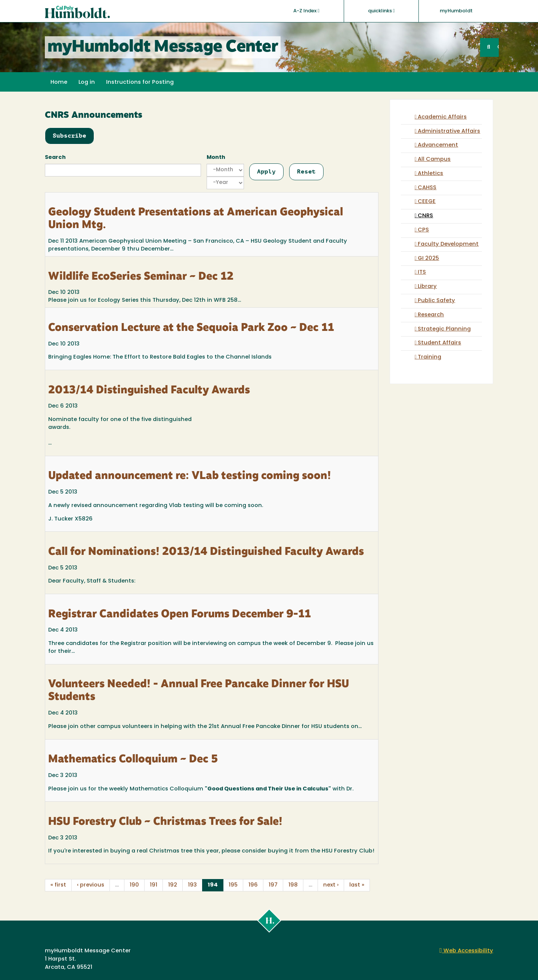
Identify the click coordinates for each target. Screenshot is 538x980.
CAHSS (427, 188)
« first (58, 885)
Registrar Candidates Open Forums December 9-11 (180, 615)
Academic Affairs (442, 117)
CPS (423, 230)
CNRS (425, 216)
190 (134, 885)
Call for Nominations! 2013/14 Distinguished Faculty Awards (206, 552)
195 (233, 885)
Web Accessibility (466, 951)
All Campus (434, 159)
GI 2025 (428, 259)
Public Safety (436, 301)
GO (498, 47)
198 (293, 885)
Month (216, 158)
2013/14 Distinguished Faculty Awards (149, 391)
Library (427, 287)
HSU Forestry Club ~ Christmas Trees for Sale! (165, 822)
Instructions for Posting (140, 82)
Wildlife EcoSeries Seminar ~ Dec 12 (141, 277)
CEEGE (427, 202)
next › (331, 885)
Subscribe (69, 136)
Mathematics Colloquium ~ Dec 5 (133, 760)
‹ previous (91, 885)
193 (192, 885)
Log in (87, 82)
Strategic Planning (444, 329)
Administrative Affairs (449, 131)
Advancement (438, 145)
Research (431, 315)
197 (273, 885)
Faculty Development (448, 244)
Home (59, 82)
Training (429, 357)
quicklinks (381, 11)
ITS (422, 272)
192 (173, 885)
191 (154, 885)
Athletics (430, 174)
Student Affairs (439, 343)
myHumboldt (456, 11)
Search (55, 158)
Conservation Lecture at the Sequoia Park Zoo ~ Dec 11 (191, 328)
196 (253, 885)
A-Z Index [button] (306, 11)
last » (357, 885)
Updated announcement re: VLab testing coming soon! (190, 476)
